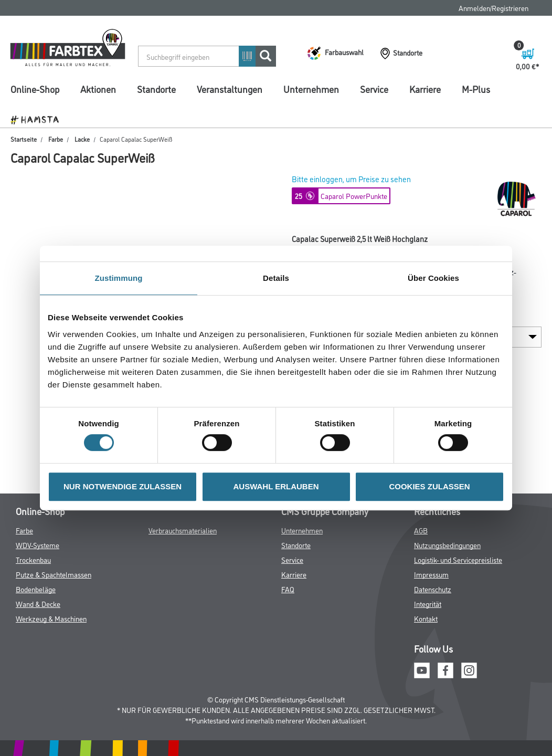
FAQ (288, 589)
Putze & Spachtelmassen (54, 574)
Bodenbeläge (36, 589)
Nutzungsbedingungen (447, 545)
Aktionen (98, 89)
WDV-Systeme (38, 545)
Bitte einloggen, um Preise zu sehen (351, 179)
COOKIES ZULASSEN (429, 486)
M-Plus (476, 89)
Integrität (428, 603)
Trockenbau (33, 559)
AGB (421, 530)
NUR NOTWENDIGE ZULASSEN (123, 486)
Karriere (425, 89)
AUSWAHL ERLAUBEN (276, 486)
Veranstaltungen (230, 89)
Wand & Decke (38, 603)
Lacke (81, 139)
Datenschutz (433, 589)
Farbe (54, 139)
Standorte (156, 89)
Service (374, 89)
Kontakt (426, 618)
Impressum (431, 574)
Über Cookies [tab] (433, 278)
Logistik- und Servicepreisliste (458, 559)
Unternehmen (311, 89)
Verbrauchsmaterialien (183, 530)
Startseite (24, 139)
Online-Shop (35, 89)
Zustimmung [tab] (119, 278)
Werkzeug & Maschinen (51, 618)
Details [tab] (276, 278)
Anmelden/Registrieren (493, 8)
